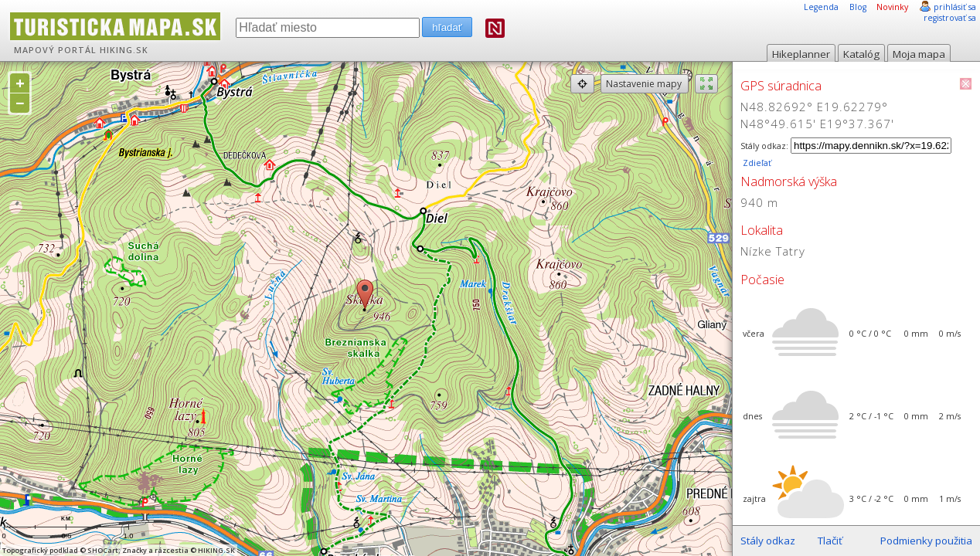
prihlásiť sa (955, 7)
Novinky (892, 7)
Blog (858, 7)
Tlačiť (830, 541)
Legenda (821, 7)
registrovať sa (950, 18)
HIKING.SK (124, 50)
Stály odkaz (768, 541)
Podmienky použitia (926, 541)
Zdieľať (756, 163)
